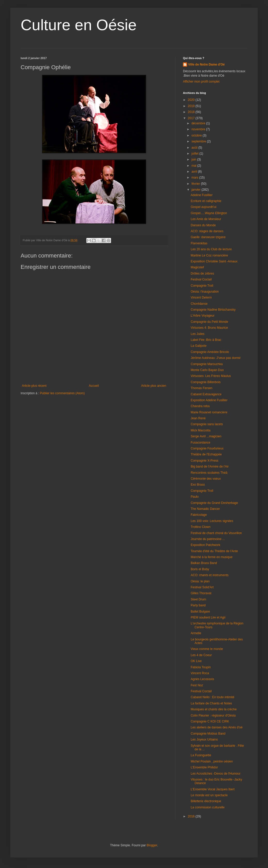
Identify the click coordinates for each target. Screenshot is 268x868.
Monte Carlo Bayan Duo (207, 370)
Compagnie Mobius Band (208, 734)
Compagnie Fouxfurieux (207, 448)
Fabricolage (199, 515)
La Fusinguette (201, 755)
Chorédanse (199, 304)
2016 (192, 816)
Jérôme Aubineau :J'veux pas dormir (216, 358)
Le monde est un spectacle (209, 795)
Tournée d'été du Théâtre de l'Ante (214, 551)
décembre (199, 123)
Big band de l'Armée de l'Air (210, 467)
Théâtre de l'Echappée (206, 454)
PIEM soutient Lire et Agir (208, 617)
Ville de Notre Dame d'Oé (206, 65)
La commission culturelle (208, 807)
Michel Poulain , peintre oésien (212, 761)
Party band (198, 605)
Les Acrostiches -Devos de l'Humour (216, 774)
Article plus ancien (154, 386)
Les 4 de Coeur (201, 655)
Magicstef (197, 267)
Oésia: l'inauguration (205, 292)
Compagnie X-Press (204, 461)
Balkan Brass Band (204, 563)
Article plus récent (34, 386)
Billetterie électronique (206, 801)
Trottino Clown (201, 527)
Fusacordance (200, 443)
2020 (192, 100)
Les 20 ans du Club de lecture (211, 249)
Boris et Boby (200, 569)
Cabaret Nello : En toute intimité (212, 697)
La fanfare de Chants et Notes (211, 703)
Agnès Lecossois (202, 679)
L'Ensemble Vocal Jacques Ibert (213, 789)
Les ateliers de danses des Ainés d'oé (217, 727)
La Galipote (199, 346)
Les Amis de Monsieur (206, 219)
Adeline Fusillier (202, 195)
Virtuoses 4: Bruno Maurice (209, 328)
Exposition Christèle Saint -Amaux (214, 261)
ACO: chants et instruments (210, 575)
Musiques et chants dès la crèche (214, 709)
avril (195, 172)
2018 (192, 112)
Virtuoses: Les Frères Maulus (211, 376)
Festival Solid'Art (202, 587)
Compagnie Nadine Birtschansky (213, 310)
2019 (192, 106)
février (196, 184)
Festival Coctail (201, 279)
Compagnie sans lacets (207, 424)
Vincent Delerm (201, 298)
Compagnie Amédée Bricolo (210, 352)
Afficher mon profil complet (201, 82)
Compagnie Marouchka (207, 364)
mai (194, 166)
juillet (195, 154)
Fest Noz (197, 685)
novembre (199, 129)
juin (194, 159)
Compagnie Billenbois (206, 382)
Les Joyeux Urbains (204, 740)
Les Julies (198, 334)
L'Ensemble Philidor (204, 767)
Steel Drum (198, 599)
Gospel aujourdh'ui (204, 207)
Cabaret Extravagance (206, 394)
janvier (196, 190)
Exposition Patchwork (206, 545)
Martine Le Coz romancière (209, 255)
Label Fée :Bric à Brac (206, 340)
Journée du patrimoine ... (208, 539)
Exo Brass (198, 485)
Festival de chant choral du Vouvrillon (216, 533)
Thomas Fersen (202, 388)
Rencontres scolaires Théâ (209, 473)
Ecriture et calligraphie (206, 201)
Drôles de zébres (202, 274)
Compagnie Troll (202, 286)
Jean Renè (198, 418)
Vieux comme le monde (207, 649)
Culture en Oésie (79, 25)
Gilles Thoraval (201, 593)
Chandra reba (200, 406)
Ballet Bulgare (200, 612)
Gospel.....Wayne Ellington (209, 213)
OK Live (196, 661)
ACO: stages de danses (207, 231)
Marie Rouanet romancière (209, 412)
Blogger (152, 845)
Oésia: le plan (200, 581)
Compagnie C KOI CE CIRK (210, 721)
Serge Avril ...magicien (206, 436)
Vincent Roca (200, 673)
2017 (192, 118)
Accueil (94, 386)
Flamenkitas (199, 243)
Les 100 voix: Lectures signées (212, 521)
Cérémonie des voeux (206, 479)
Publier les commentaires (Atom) (62, 393)
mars (195, 178)
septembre (199, 141)
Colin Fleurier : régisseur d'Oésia (213, 716)
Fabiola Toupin (201, 667)
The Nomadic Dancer (205, 509)
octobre (197, 135)
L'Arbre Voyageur (203, 316)
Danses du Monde (203, 225)
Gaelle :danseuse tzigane (208, 237)
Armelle (196, 633)
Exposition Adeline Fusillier (209, 400)
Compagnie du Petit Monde (209, 322)
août (195, 148)
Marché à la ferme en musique (212, 557)
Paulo (195, 497)
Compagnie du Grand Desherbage (214, 503)
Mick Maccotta (201, 430)
